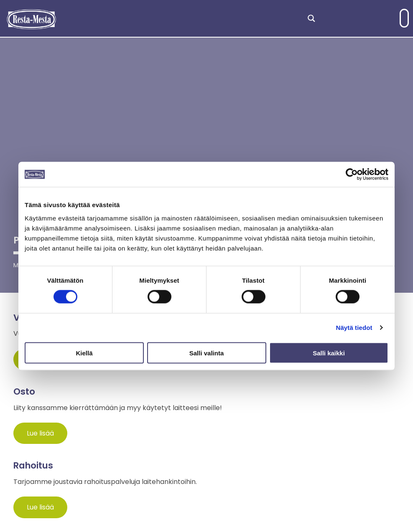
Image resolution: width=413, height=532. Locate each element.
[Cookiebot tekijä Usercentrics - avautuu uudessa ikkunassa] (352, 175)
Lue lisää (40, 433)
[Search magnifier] (311, 18)
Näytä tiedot (354, 328)
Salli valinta (207, 353)
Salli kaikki (329, 353)
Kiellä (84, 353)
